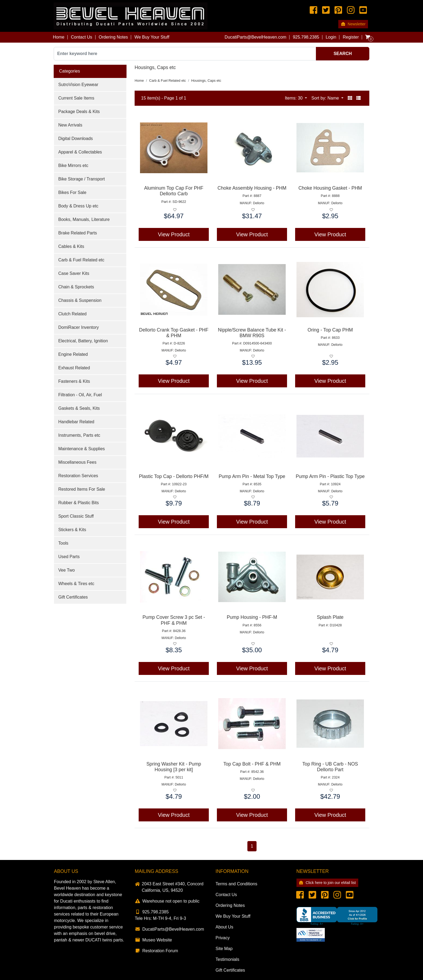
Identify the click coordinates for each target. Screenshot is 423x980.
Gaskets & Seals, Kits (79, 408)
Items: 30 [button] (294, 98)
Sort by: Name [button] (326, 98)
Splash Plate (330, 617)
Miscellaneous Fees (77, 462)
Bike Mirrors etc (73, 165)
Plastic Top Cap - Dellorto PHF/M (174, 476)
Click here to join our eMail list (327, 883)
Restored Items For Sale (82, 489)
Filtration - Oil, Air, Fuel (80, 395)
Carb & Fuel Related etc (81, 260)
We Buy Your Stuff (152, 37)
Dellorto (259, 203)
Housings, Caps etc (206, 81)
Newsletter (353, 24)
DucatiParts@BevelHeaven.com (256, 37)
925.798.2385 (152, 912)
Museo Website (153, 940)
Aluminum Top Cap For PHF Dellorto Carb (174, 191)
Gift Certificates (73, 597)
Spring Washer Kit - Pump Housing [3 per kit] (174, 767)
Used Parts (69, 557)
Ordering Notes (113, 37)
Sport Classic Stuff (76, 516)
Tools (63, 543)
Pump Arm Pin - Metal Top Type (252, 476)
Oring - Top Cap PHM (330, 330)
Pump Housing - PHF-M (252, 617)
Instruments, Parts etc (79, 435)
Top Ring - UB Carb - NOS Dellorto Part (330, 767)
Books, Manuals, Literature (84, 219)
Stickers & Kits (72, 530)
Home (59, 37)
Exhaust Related (74, 368)
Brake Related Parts (78, 233)
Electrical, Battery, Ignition (83, 341)
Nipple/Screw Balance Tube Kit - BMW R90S (252, 333)
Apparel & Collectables (80, 152)
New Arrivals (70, 125)
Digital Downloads (76, 139)
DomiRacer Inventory (79, 327)
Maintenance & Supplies (82, 449)
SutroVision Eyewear (78, 85)
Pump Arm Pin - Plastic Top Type (330, 476)
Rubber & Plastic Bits (79, 503)
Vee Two (66, 570)
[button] (350, 98)
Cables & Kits (71, 246)
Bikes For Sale (72, 192)
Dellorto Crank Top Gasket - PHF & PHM (174, 333)
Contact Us (82, 37)
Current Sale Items (76, 98)
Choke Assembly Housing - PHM (252, 188)
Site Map (224, 949)
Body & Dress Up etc (78, 206)
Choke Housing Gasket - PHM (330, 188)
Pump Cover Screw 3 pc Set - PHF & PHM (174, 620)
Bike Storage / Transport (82, 179)
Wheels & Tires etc (76, 584)
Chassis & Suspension (80, 300)
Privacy (223, 938)
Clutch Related (72, 314)
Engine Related (73, 354)
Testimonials (227, 959)
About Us (224, 927)
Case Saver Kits (74, 273)
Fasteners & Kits (74, 381)
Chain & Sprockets (76, 287)
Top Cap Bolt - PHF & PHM (252, 764)
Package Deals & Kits (79, 112)
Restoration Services (78, 476)
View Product (174, 234)
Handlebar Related (76, 422)
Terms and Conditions (236, 884)
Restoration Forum (157, 951)
